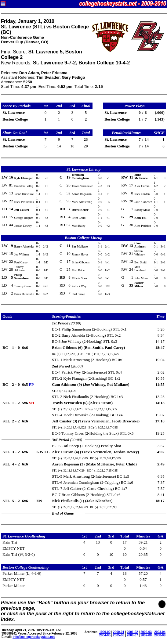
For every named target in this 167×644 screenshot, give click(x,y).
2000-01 (119, 632)
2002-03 (146, 632)
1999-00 (105, 632)
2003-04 (160, 632)
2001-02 (132, 632)
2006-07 (132, 635)
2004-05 (105, 635)
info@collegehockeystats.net (34, 637)
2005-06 (119, 635)
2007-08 (146, 635)
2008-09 (160, 635)
